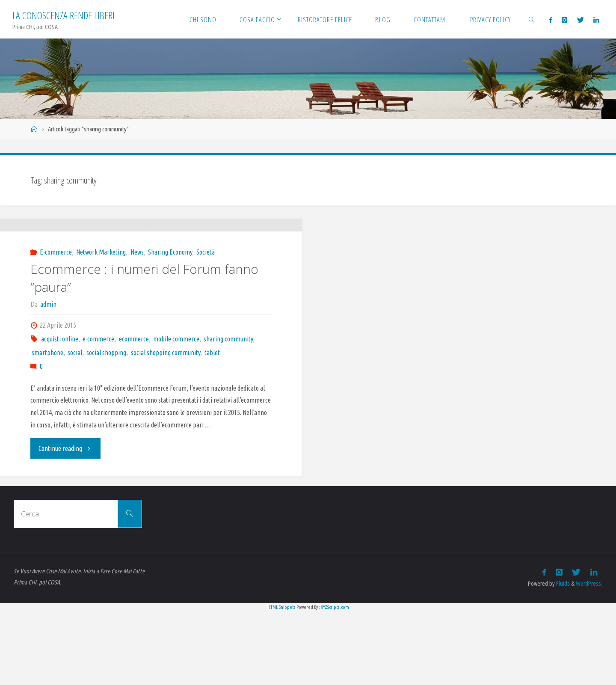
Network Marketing (101, 325)
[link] (531, 19)
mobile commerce (176, 412)
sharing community (228, 412)
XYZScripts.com (335, 680)
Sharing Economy (170, 325)
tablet (212, 426)
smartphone (47, 426)
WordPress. (589, 657)
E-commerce (56, 325)
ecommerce (134, 412)
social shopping (106, 426)
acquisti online (60, 412)
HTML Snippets (281, 680)
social (75, 426)
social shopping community (166, 426)
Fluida (562, 657)
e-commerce (98, 412)
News (137, 325)
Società (206, 325)
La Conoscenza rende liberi (64, 15)
